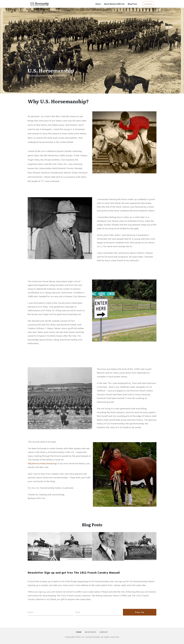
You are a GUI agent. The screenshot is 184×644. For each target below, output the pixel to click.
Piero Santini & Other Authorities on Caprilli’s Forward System (108, 545)
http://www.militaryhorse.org (42, 463)
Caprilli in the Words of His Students (75, 545)
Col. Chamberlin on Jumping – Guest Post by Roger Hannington (43, 545)
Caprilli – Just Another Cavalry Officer (137, 545)
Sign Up (140, 612)
